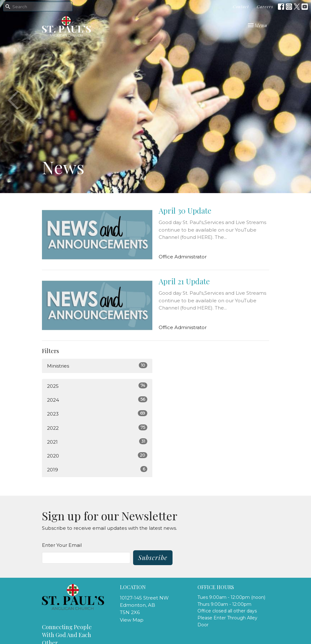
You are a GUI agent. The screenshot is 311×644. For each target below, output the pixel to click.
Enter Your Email (62, 545)
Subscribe (153, 557)
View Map (132, 620)
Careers (265, 6)
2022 (97, 428)
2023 (97, 414)
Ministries (97, 366)
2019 (97, 469)
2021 (97, 442)
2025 (97, 386)
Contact (241, 6)
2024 (97, 400)
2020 (97, 455)
